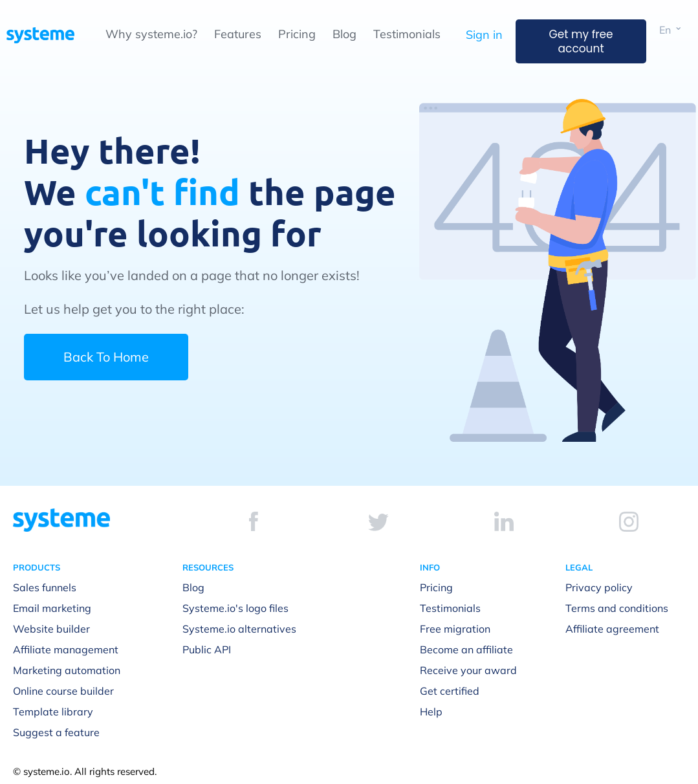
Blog (344, 34)
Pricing (297, 34)
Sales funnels (45, 587)
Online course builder (63, 691)
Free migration (455, 629)
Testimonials (407, 34)
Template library (53, 712)
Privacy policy (599, 587)
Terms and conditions (617, 608)
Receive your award (468, 670)
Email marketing (52, 608)
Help (431, 712)
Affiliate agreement (612, 629)
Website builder (51, 629)
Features (238, 34)
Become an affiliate (466, 649)
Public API (207, 649)
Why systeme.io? (151, 34)
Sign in (484, 35)
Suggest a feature (56, 732)
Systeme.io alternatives (239, 629)
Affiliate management (66, 649)
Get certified (450, 691)
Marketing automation (67, 670)
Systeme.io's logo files (235, 608)
